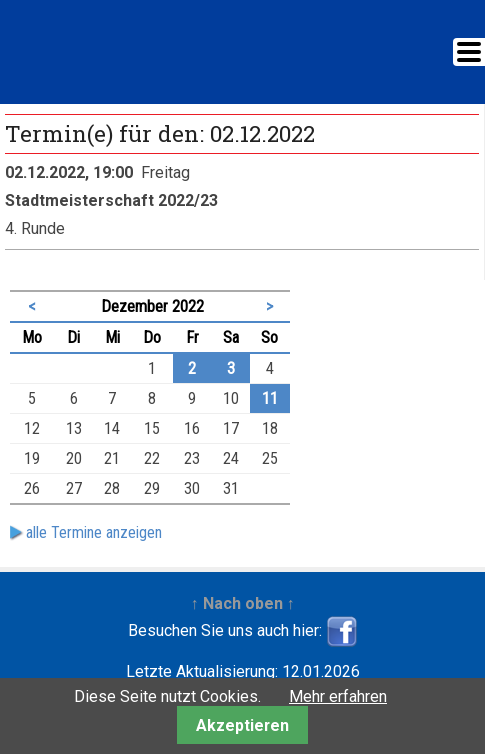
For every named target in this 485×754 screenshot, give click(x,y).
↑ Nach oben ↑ (243, 603)
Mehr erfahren (338, 696)
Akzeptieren (242, 725)
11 (270, 398)
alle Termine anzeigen (94, 532)
